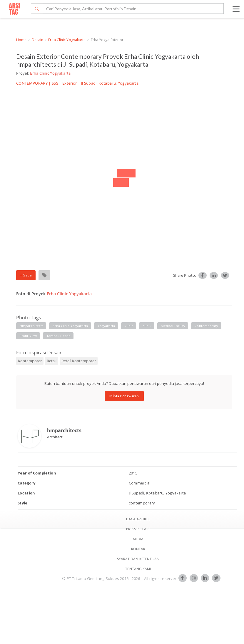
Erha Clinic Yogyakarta (67, 40)
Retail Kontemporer (79, 361)
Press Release (138, 529)
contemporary (206, 326)
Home (21, 40)
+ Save (26, 275)
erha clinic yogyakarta (70, 326)
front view (28, 336)
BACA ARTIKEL (138, 519)
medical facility (173, 326)
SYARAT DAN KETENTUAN (138, 559)
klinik (147, 326)
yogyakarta (106, 326)
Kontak (138, 549)
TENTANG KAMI (138, 569)
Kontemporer (30, 361)
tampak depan (59, 336)
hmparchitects (31, 326)
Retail (52, 361)
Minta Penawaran (124, 396)
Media (138, 539)
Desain (38, 40)
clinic (129, 326)
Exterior (70, 83)
